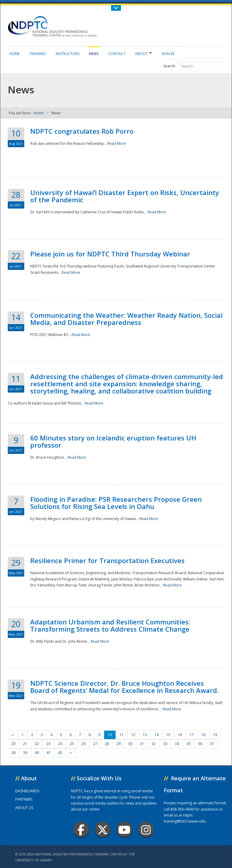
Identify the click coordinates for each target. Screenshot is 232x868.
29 (119, 744)
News (94, 54)
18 (203, 735)
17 (192, 735)
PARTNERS (24, 799)
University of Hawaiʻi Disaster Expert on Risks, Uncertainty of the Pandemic (125, 196)
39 (25, 753)
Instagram (146, 830)
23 (48, 744)
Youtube (124, 830)
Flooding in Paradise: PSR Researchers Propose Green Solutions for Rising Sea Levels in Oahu (116, 503)
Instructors (68, 54)
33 (165, 744)
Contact (117, 54)
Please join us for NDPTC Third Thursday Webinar (110, 254)
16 (180, 735)
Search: (170, 66)
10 (110, 735)
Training (38, 54)
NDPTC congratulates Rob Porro (82, 131)
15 (168, 735)
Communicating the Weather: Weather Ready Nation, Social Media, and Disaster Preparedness (126, 319)
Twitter (103, 830)
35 (189, 744)
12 (133, 735)
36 (200, 744)
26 (84, 744)
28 (107, 744)
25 (72, 744)
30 (130, 744)
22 (37, 744)
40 (37, 753)
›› (71, 753)
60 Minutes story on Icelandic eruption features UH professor (113, 441)
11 (122, 735)
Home (15, 54)
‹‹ (13, 735)
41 (48, 753)
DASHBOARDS (27, 791)
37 (212, 744)
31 (142, 744)
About (143, 54)
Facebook (81, 830)
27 (95, 744)
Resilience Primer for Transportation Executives (107, 560)
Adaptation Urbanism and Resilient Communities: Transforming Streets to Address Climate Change (110, 625)
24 (60, 744)
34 (177, 744)
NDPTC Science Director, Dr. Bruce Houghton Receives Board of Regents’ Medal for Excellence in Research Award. (124, 687)
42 (60, 753)
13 (145, 735)
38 (13, 753)
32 (154, 744)
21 (25, 744)
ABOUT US (24, 808)
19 (215, 735)
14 (157, 735)
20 (13, 744)
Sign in (168, 54)
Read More (117, 143)
